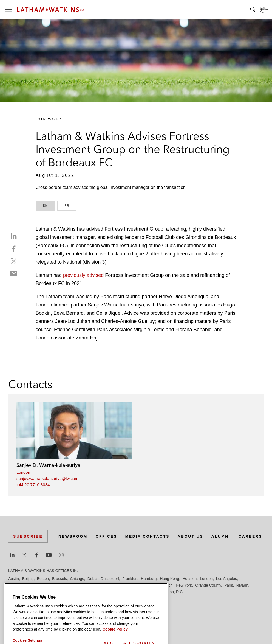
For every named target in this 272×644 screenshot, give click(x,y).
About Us (152, 539)
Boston (43, 579)
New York (184, 585)
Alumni (183, 539)
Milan (152, 585)
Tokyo (138, 592)
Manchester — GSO (127, 585)
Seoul (62, 592)
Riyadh (242, 585)
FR (70, 205)
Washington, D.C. (169, 592)
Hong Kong (169, 579)
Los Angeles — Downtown (31, 585)
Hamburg (149, 579)
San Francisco (42, 592)
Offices (66, 539)
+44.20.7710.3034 (33, 485)
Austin (14, 579)
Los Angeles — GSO (74, 585)
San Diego (17, 592)
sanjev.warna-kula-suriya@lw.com (47, 479)
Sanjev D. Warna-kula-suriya (48, 465)
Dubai (93, 579)
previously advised (83, 275)
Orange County (208, 585)
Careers (213, 539)
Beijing (28, 579)
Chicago (77, 579)
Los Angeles (226, 579)
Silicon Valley (81, 592)
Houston (189, 579)
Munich (166, 585)
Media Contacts (108, 539)
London (23, 472)
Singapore (104, 592)
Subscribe (28, 529)
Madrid (101, 585)
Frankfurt (130, 579)
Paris (229, 585)
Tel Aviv (123, 592)
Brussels (59, 579)
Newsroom (33, 539)
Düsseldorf (110, 579)
